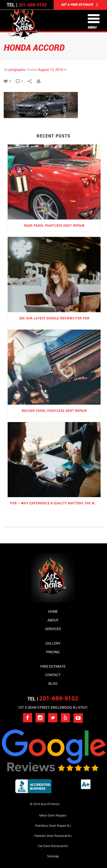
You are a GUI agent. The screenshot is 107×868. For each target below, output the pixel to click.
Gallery (53, 643)
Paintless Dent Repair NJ (53, 825)
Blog (53, 683)
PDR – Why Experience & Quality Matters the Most (55, 503)
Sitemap (53, 856)
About (53, 620)
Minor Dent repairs (53, 815)
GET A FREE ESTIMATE (80, 5)
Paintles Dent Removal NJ (53, 836)
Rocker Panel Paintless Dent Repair (54, 411)
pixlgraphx (17, 69)
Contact (53, 675)
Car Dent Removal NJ (53, 846)
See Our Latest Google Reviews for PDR (54, 318)
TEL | (53, 699)
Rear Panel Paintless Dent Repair (54, 225)
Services (53, 629)
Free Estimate (53, 666)
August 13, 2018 (50, 69)
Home (53, 611)
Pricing (53, 652)
